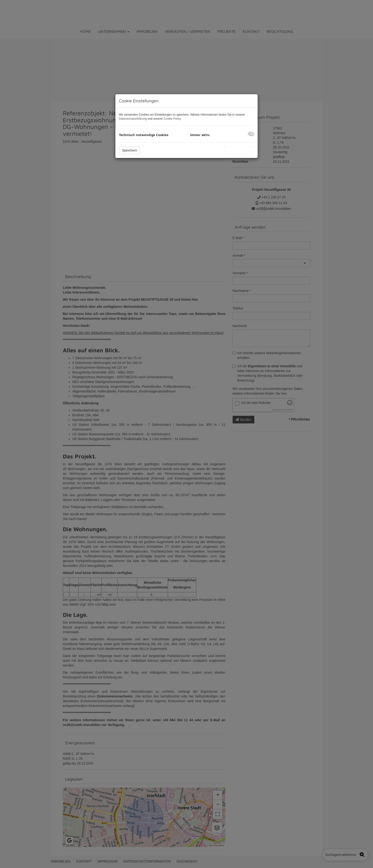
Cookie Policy (172, 119)
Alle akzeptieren (239, 150)
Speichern (130, 150)
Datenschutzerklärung (133, 119)
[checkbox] (251, 134)
